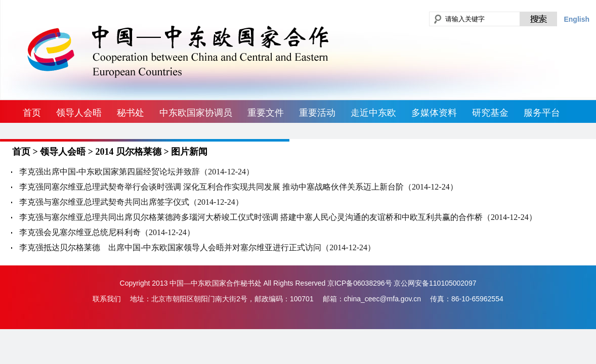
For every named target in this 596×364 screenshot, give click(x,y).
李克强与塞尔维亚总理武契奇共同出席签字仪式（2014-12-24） (131, 202)
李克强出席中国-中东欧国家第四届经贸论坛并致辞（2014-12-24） (137, 172)
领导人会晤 (79, 113)
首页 (32, 113)
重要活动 (317, 113)
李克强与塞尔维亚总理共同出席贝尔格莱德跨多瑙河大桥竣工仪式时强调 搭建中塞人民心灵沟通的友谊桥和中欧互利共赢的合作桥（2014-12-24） (278, 217)
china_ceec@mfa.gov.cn (382, 299)
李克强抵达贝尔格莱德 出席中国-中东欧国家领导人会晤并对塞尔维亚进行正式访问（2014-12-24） (197, 247)
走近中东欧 (373, 113)
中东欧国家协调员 (196, 113)
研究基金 (490, 113)
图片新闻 (189, 152)
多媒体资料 (434, 113)
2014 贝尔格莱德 (129, 152)
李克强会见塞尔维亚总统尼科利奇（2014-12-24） (107, 232)
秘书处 (131, 113)
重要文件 (266, 113)
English (577, 19)
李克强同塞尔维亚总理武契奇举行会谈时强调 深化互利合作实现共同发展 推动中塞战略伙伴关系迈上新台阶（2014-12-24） (239, 187)
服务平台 (542, 113)
